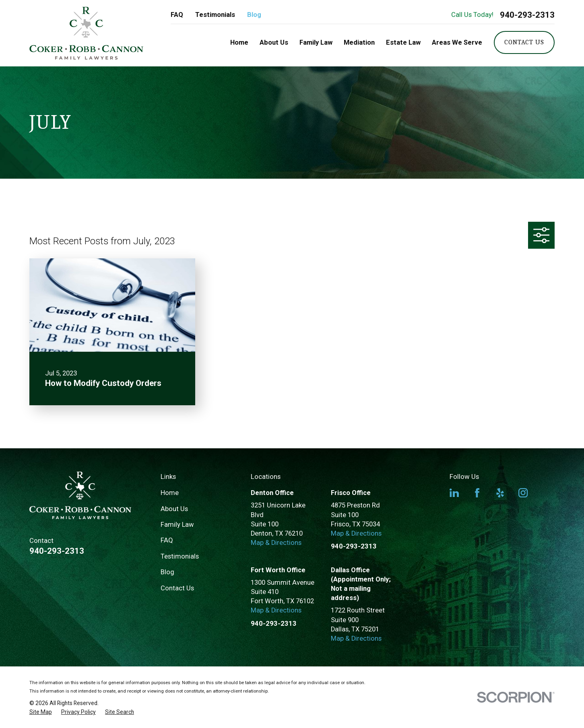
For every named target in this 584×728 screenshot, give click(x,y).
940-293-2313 (527, 15)
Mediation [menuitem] (359, 42)
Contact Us (524, 42)
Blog (254, 15)
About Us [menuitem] (274, 42)
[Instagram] (523, 493)
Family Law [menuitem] (316, 42)
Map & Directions (276, 543)
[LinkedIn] (454, 493)
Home (170, 493)
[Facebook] (477, 493)
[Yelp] (500, 493)
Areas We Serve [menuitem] (457, 42)
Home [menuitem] (239, 42)
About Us (174, 509)
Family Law (177, 525)
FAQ (177, 15)
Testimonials (215, 15)
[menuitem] (41, 712)
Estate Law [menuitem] (403, 42)
